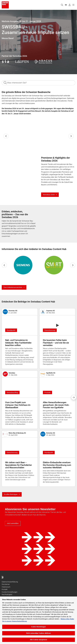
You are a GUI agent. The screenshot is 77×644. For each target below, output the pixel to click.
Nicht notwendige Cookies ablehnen (38, 633)
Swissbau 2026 (49, 195)
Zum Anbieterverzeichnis (13, 287)
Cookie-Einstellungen (10, 592)
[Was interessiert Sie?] (38, 83)
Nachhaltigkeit (7, 594)
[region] (38, 620)
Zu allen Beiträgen (11, 494)
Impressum (6, 587)
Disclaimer (6, 584)
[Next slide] (71, 136)
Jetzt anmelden (13, 523)
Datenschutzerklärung (10, 582)
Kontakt (5, 589)
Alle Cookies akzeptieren (39, 640)
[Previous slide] (6, 136)
